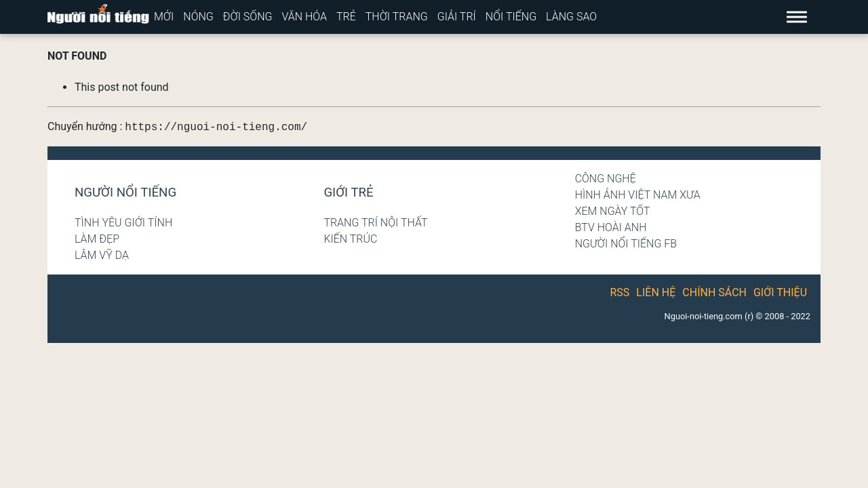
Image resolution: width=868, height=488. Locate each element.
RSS (620, 292)
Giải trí (457, 17)
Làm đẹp (97, 239)
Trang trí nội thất (375, 223)
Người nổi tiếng (125, 192)
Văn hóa (304, 17)
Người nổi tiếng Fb (626, 244)
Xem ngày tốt (613, 211)
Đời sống (248, 17)
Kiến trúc (350, 239)
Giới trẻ (348, 192)
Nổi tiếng (511, 17)
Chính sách (714, 292)
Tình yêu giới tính (123, 223)
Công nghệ (606, 179)
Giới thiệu (780, 292)
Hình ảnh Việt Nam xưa (638, 195)
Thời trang (397, 17)
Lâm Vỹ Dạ (102, 255)
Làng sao (571, 17)
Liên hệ (656, 292)
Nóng (198, 17)
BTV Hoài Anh (611, 227)
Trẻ (346, 17)
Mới (164, 17)
